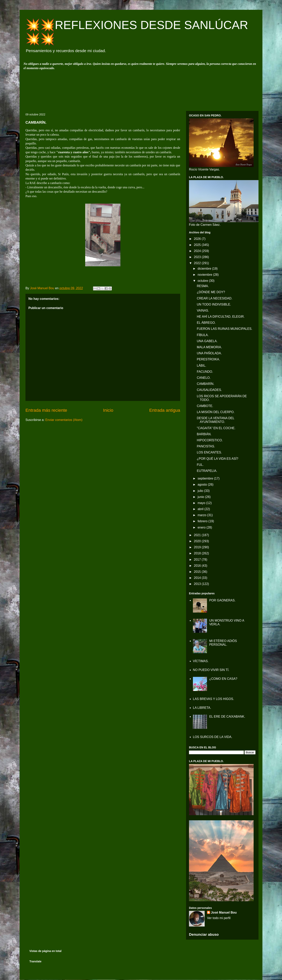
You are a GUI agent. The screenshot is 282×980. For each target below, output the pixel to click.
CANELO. (204, 378)
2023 (198, 257)
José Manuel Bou (224, 912)
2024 (198, 251)
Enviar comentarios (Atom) (64, 420)
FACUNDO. (205, 372)
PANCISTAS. (206, 446)
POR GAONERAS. (222, 600)
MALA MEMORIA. (209, 347)
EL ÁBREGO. (206, 323)
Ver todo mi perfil (219, 918)
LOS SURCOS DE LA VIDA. (213, 737)
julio (201, 491)
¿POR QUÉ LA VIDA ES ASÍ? (218, 459)
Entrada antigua (165, 410)
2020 (198, 541)
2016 (198, 566)
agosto (203, 485)
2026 (198, 239)
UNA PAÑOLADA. (209, 353)
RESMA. (203, 286)
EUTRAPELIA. (207, 471)
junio (201, 497)
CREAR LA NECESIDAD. (215, 298)
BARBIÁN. (204, 434)
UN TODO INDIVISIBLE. (214, 304)
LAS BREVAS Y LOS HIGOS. (213, 699)
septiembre (206, 478)
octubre (203, 281)
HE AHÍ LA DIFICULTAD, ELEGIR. (221, 317)
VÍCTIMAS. (201, 661)
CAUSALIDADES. (209, 390)
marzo (202, 515)
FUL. (200, 465)
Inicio (108, 410)
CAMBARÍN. (206, 384)
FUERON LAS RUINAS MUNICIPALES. (225, 329)
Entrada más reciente (46, 410)
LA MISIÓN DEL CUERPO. (216, 412)
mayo (202, 503)
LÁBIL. (202, 366)
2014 (198, 578)
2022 (198, 263)
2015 (198, 572)
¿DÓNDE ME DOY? (211, 292)
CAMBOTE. (205, 406)
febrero (203, 521)
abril (201, 509)
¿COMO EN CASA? (223, 679)
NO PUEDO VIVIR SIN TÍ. (211, 670)
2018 (198, 553)
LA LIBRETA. (202, 708)
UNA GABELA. (207, 341)
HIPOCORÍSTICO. (210, 440)
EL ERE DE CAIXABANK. (227, 717)
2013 (198, 584)
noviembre (205, 275)
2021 (198, 535)
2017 (198, 560)
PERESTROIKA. (208, 359)
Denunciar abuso (204, 934)
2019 (198, 547)
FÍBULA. (203, 335)
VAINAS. (203, 310)
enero (202, 527)
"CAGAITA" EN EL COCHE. (216, 428)
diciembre (205, 269)
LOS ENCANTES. (209, 452)
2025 (198, 245)
